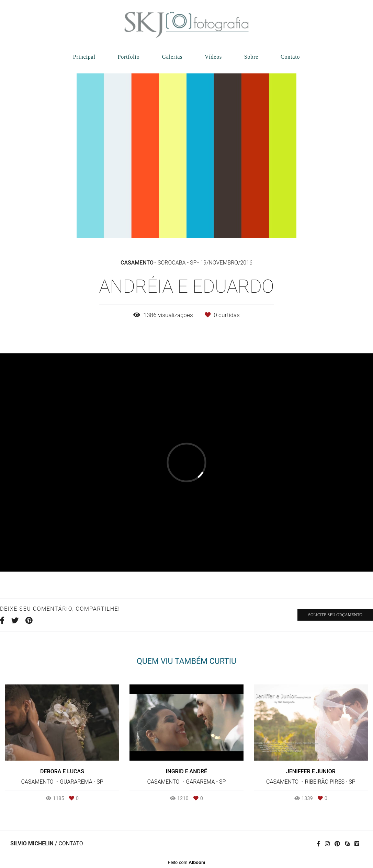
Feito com (186, 862)
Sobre (251, 57)
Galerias (172, 57)
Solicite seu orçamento (335, 615)
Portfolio (128, 57)
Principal (84, 57)
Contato (290, 57)
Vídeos (213, 57)
